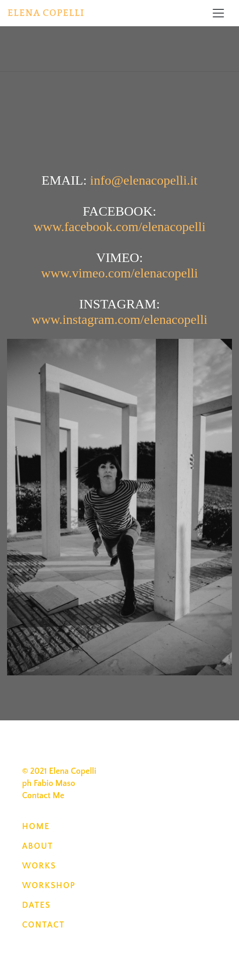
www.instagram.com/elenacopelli (119, 319)
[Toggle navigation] (218, 13)
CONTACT (43, 925)
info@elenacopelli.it (144, 180)
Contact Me (43, 796)
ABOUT (38, 846)
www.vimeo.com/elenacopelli (119, 273)
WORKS (39, 866)
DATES (36, 905)
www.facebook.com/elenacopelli (119, 227)
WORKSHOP (49, 886)
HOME (36, 827)
